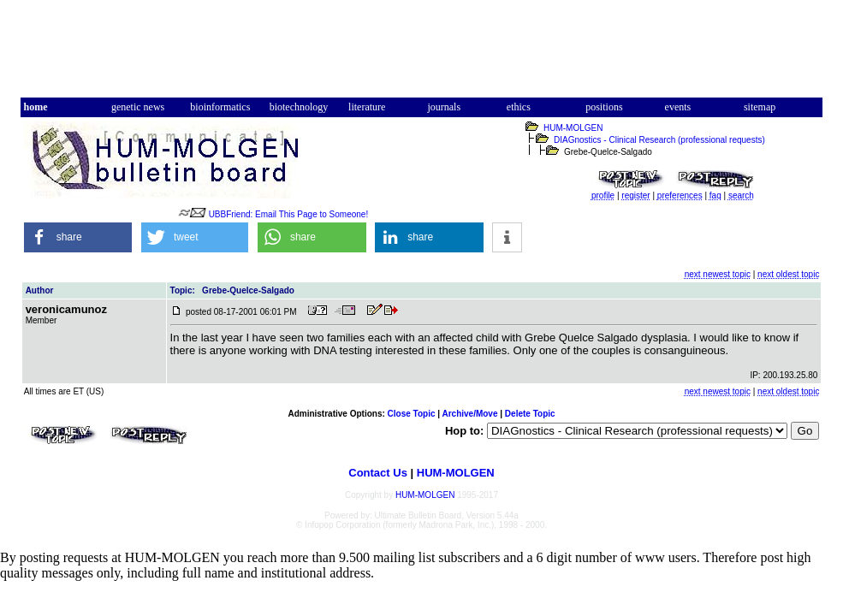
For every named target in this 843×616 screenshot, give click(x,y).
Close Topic (412, 414)
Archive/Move (469, 414)
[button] (78, 237)
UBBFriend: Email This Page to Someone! (289, 214)
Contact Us (378, 473)
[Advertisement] (421, 56)
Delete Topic (530, 414)
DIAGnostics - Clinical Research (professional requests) (659, 140)
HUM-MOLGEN (573, 128)
